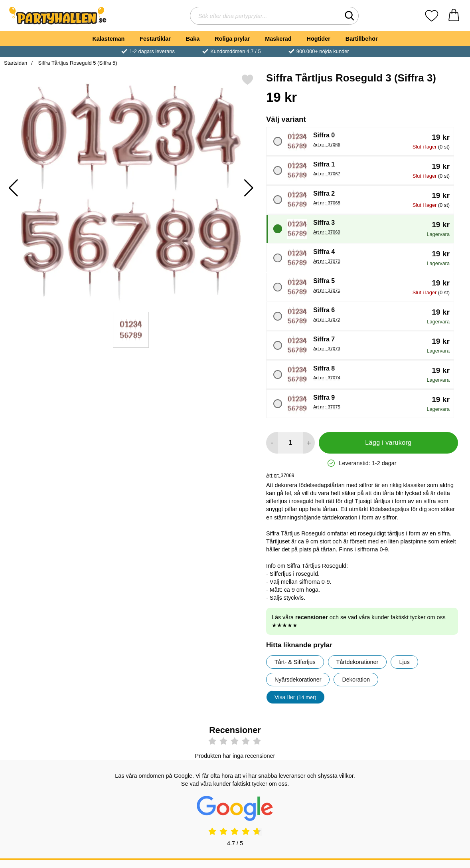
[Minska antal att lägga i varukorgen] (272, 443)
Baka (193, 39)
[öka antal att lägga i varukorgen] (309, 443)
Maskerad (278, 39)
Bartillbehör (362, 39)
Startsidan (16, 63)
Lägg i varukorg (388, 443)
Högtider (319, 39)
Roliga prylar (232, 39)
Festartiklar (155, 39)
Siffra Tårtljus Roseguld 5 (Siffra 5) (77, 63)
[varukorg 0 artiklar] (454, 16)
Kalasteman (108, 39)
